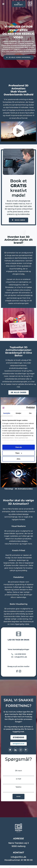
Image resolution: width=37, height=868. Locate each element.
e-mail (18, 781)
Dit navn (18, 773)
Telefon (18, 789)
